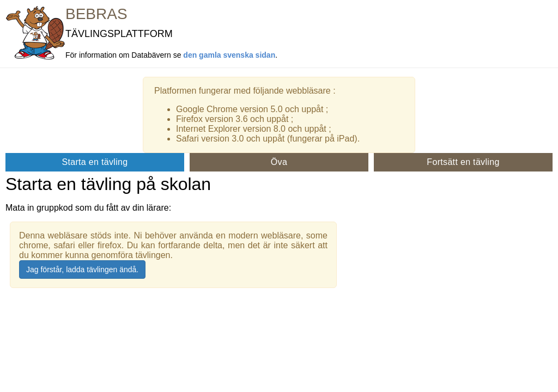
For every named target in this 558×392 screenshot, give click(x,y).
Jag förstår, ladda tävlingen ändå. (82, 269)
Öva (279, 162)
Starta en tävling (95, 162)
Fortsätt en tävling (463, 162)
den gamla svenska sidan (229, 55)
